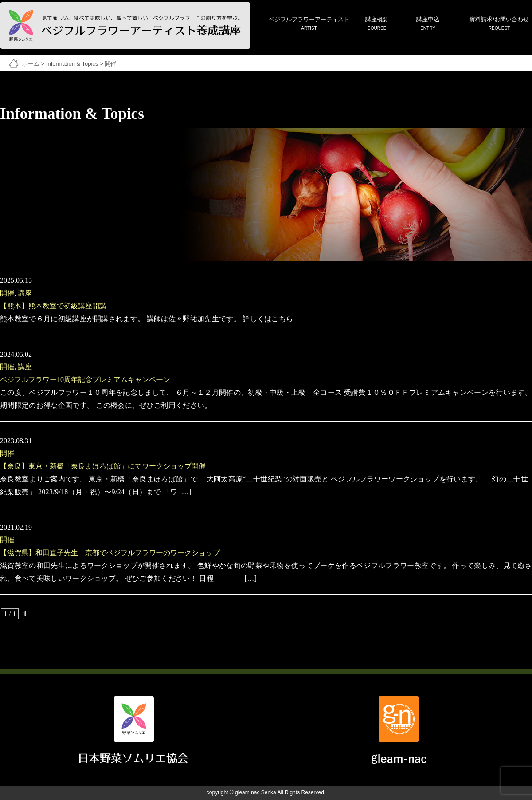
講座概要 (377, 24)
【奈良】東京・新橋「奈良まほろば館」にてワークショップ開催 (103, 466)
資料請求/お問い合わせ (499, 24)
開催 (7, 293)
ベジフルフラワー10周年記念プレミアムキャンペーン (85, 380)
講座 (25, 293)
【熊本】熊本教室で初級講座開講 (53, 306)
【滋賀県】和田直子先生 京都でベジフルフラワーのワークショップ (110, 553)
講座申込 (428, 24)
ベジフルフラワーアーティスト (309, 24)
